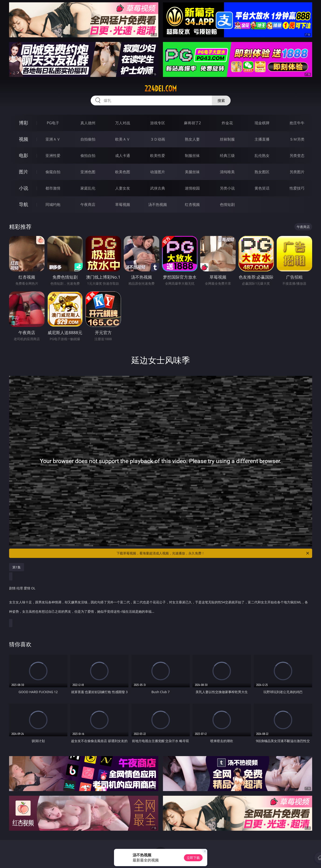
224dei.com (161, 89)
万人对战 (123, 123)
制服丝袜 (192, 156)
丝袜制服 (227, 139)
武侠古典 (158, 188)
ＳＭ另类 (297, 139)
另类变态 (297, 156)
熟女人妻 (192, 139)
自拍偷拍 (88, 139)
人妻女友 (123, 188)
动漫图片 (158, 172)
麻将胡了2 (192, 123)
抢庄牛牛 (297, 123)
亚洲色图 (88, 172)
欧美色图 (123, 172)
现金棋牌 (262, 123)
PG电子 (53, 123)
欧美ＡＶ (123, 139)
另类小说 (227, 188)
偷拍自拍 (88, 156)
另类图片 (297, 172)
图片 (24, 172)
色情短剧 (227, 204)
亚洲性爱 (53, 156)
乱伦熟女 (262, 156)
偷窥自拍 (53, 172)
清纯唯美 (227, 172)
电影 (24, 155)
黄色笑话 (262, 188)
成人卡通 (123, 156)
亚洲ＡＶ (53, 139)
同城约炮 (53, 204)
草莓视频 (123, 204)
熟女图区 (262, 172)
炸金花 (227, 123)
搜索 (221, 100)
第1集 (17, 567)
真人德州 (88, 123)
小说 (24, 188)
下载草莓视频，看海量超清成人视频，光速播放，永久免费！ (213, 553)
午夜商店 (88, 204)
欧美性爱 (158, 156)
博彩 (24, 123)
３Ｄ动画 (158, 139)
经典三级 (227, 156)
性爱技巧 (297, 188)
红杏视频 (192, 204)
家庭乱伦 (88, 188)
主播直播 (262, 139)
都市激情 (53, 188)
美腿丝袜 (192, 172)
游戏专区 (158, 123)
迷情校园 (192, 188)
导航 (24, 204)
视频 (24, 139)
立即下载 (193, 858)
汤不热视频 (158, 204)
